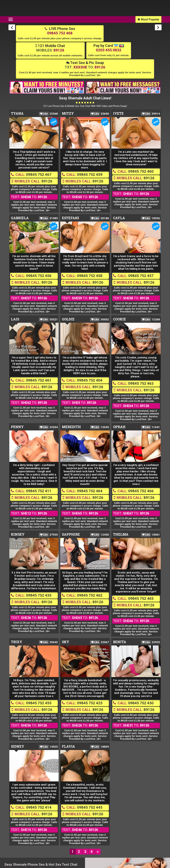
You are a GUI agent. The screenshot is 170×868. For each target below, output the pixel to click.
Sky (66, 642)
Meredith (71, 427)
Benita (120, 642)
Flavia (68, 747)
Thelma (121, 534)
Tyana (17, 114)
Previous (12, 28)
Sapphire (71, 534)
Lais (15, 319)
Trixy (17, 642)
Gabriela (20, 218)
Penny (17, 427)
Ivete (118, 114)
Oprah (119, 427)
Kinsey (18, 534)
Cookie (120, 319)
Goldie (68, 319)
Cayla (119, 218)
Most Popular (148, 20)
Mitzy (68, 114)
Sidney (18, 747)
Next (158, 28)
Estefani (71, 218)
